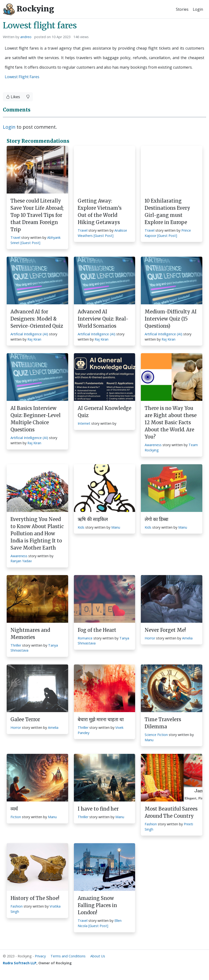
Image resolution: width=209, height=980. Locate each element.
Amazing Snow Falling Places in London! (97, 905)
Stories (182, 9)
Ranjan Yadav (21, 561)
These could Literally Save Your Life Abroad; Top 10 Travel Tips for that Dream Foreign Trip (37, 215)
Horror (150, 638)
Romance (85, 638)
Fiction (16, 817)
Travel (15, 237)
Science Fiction (156, 735)
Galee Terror (25, 719)
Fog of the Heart (97, 630)
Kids (81, 527)
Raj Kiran (34, 339)
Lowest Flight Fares (22, 77)
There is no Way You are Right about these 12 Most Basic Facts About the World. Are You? (171, 422)
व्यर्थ (14, 809)
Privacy (40, 956)
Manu (116, 527)
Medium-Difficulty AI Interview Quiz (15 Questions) (171, 319)
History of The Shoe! (35, 898)
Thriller (16, 645)
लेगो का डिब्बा (156, 519)
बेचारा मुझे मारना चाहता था (101, 719)
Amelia (187, 638)
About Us (98, 956)
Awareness (153, 445)
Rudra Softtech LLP (20, 963)
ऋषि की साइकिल (93, 519)
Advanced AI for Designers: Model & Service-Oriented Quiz (37, 319)
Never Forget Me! (165, 630)
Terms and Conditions (68, 956)
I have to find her (98, 809)
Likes (13, 97)
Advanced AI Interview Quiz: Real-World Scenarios (103, 319)
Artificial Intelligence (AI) (29, 334)
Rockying (28, 9)
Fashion (151, 824)
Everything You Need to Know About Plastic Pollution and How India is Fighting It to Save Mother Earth (37, 533)
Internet (84, 423)
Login (198, 9)
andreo (26, 37)
